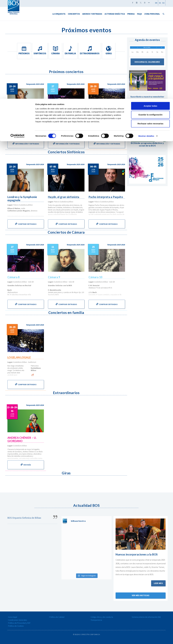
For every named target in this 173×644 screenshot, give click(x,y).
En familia (71, 50)
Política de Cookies (16, 626)
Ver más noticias (141, 595)
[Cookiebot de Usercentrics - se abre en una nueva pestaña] (18, 37)
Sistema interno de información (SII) (146, 617)
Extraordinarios (90, 50)
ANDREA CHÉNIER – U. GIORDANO (22, 439)
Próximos (24, 50)
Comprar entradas (26, 224)
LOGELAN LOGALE (100, 117)
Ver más (26, 465)
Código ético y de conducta (102, 617)
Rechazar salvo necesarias (150, 25)
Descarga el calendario (147, 64)
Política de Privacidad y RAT (19, 623)
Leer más (158, 583)
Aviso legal (13, 617)
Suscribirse (147, 113)
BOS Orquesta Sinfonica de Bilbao (24, 518)
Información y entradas (26, 143)
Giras (109, 50)
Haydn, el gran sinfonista (64, 197)
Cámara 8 (54, 117)
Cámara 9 (54, 277)
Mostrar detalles (146, 37)
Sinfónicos (39, 50)
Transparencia (96, 620)
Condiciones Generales (18, 620)
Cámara (55, 50)
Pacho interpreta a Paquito (106, 197)
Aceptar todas (150, 7)
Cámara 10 (96, 277)
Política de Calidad (57, 617)
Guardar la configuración (150, 16)
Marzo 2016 (147, 49)
